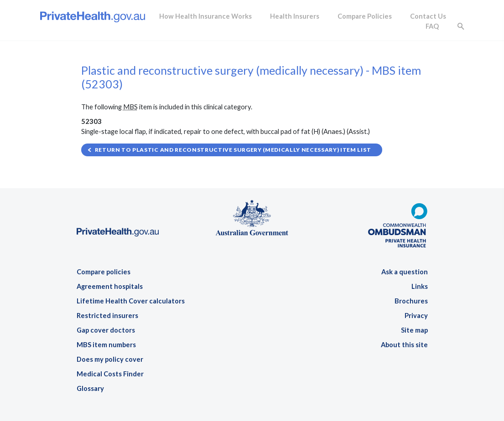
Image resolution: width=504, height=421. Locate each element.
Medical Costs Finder (110, 374)
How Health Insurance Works (205, 16)
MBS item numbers (106, 345)
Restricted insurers (107, 316)
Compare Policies (365, 16)
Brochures (411, 301)
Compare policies (104, 272)
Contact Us (428, 16)
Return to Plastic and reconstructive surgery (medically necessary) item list (233, 150)
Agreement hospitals (110, 286)
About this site (404, 345)
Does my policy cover (110, 359)
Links (420, 286)
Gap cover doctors (106, 330)
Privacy (416, 316)
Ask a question (405, 272)
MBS (130, 107)
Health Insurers (295, 16)
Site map (414, 330)
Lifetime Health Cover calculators (131, 301)
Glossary (90, 388)
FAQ (432, 26)
